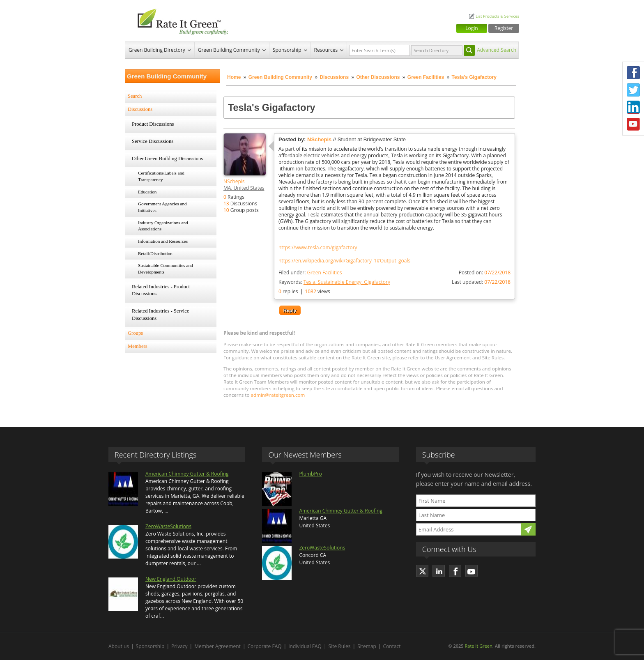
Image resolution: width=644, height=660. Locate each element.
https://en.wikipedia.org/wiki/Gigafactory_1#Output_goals (344, 261)
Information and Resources (163, 241)
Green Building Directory (157, 50)
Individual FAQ (305, 646)
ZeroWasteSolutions (168, 526)
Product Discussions (153, 124)
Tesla (309, 282)
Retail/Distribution (155, 253)
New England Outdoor (171, 579)
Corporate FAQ (265, 646)
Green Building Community (229, 50)
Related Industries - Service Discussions (161, 315)
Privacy (179, 646)
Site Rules (340, 646)
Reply (290, 310)
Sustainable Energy (340, 282)
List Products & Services (497, 16)
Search (135, 96)
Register (504, 28)
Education (147, 192)
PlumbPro (310, 474)
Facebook (633, 73)
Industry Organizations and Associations (163, 226)
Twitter (633, 90)
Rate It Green (478, 646)
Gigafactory (377, 282)
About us (119, 646)
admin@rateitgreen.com (278, 395)
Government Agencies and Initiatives (162, 207)
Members (138, 346)
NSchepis (234, 181)
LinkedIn (633, 107)
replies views (304, 291)
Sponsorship (287, 50)
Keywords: (334, 282)
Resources (326, 50)
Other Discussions (378, 77)
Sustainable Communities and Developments (166, 269)
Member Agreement (217, 646)
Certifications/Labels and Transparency (161, 176)
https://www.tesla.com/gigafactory (318, 248)
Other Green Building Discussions (167, 159)
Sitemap (367, 646)
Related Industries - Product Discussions (161, 290)
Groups (135, 333)
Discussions (334, 77)
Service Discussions (153, 141)
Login (471, 28)
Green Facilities (426, 77)
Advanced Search (497, 50)
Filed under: (310, 273)
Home (234, 77)
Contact (392, 646)
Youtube (633, 124)
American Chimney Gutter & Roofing (187, 474)
